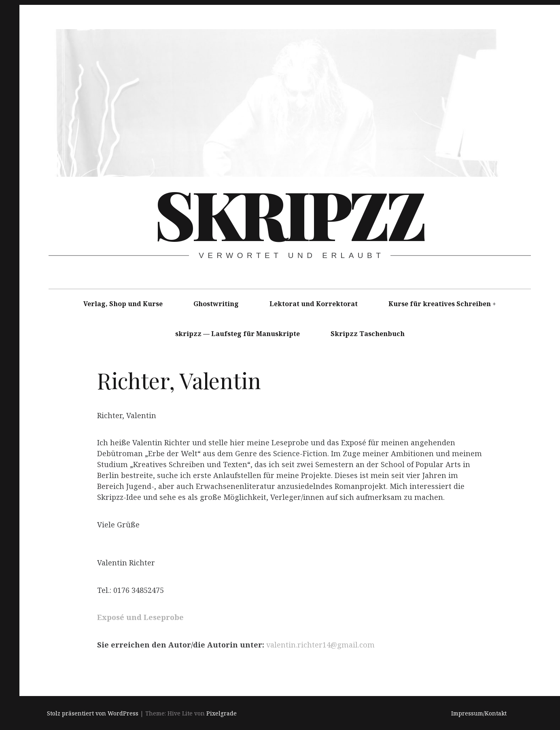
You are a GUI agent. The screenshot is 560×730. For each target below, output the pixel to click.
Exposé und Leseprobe (140, 618)
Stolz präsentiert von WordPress (93, 713)
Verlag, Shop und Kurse (123, 304)
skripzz (289, 214)
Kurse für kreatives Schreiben (440, 304)
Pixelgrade (222, 713)
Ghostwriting (216, 304)
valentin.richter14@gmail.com (320, 645)
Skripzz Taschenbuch (368, 334)
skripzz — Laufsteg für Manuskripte (238, 334)
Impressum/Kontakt (479, 713)
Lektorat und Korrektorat (314, 304)
